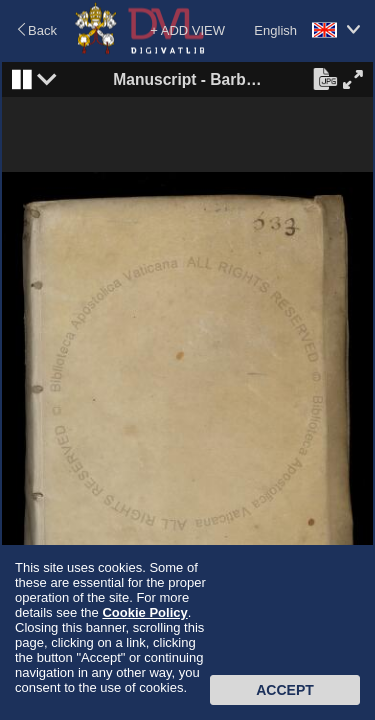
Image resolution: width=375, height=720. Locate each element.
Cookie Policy (144, 612)
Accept (285, 690)
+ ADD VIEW (187, 30)
